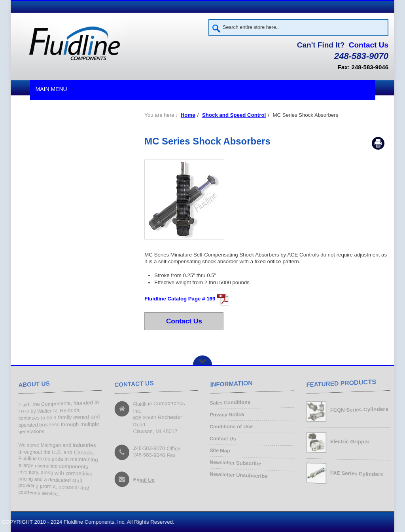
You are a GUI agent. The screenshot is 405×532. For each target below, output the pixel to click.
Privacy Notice (227, 415)
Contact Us (369, 45)
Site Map (220, 451)
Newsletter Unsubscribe (238, 475)
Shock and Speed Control (234, 115)
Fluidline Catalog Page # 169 (187, 299)
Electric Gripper (349, 442)
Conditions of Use (231, 427)
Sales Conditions (230, 403)
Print (378, 143)
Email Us (144, 480)
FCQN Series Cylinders (359, 410)
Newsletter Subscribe (235, 463)
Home (188, 115)
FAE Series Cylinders (356, 474)
